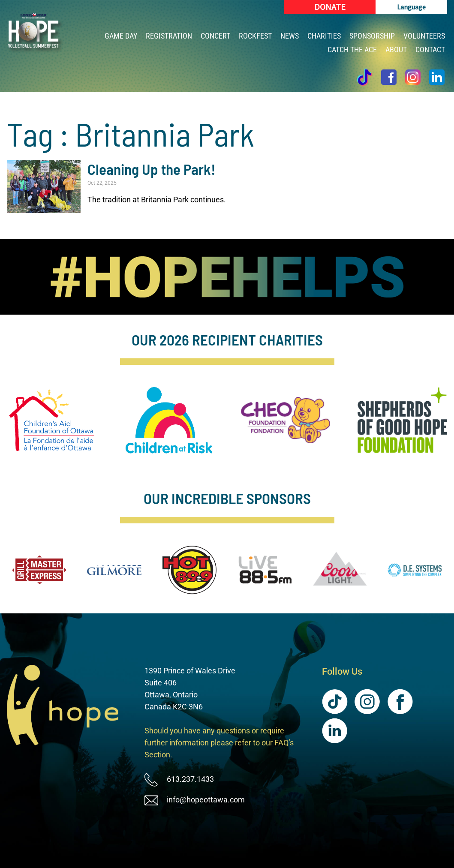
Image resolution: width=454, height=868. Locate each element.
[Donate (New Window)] (330, 7)
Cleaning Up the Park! (152, 169)
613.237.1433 (190, 779)
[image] (227, 277)
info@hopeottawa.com (206, 800)
